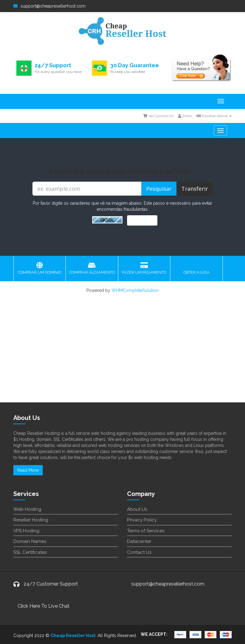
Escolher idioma (214, 116)
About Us (137, 509)
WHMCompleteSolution (135, 290)
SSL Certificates (30, 552)
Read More (28, 470)
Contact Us (139, 552)
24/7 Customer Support (51, 584)
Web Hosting (27, 509)
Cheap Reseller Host (73, 636)
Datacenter (139, 541)
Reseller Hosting (31, 520)
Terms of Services (146, 531)
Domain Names (30, 541)
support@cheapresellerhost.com (49, 6)
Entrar (185, 116)
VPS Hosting (26, 531)
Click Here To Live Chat (44, 606)
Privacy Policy (142, 520)
